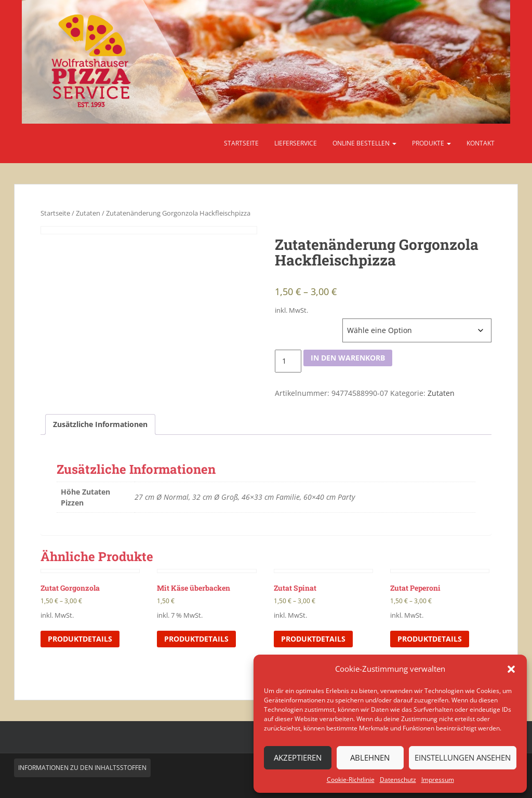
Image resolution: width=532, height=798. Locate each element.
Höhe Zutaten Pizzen (308, 324)
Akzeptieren (298, 757)
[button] (511, 669)
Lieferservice (296, 143)
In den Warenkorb (348, 358)
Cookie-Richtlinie (351, 780)
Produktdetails (80, 639)
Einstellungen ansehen (463, 757)
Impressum (438, 780)
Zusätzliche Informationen (100, 424)
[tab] (100, 424)
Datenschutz (398, 780)
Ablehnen (370, 757)
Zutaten (88, 213)
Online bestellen (364, 143)
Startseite (241, 143)
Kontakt (481, 143)
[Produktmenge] (288, 361)
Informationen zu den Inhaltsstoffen (82, 768)
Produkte (431, 143)
